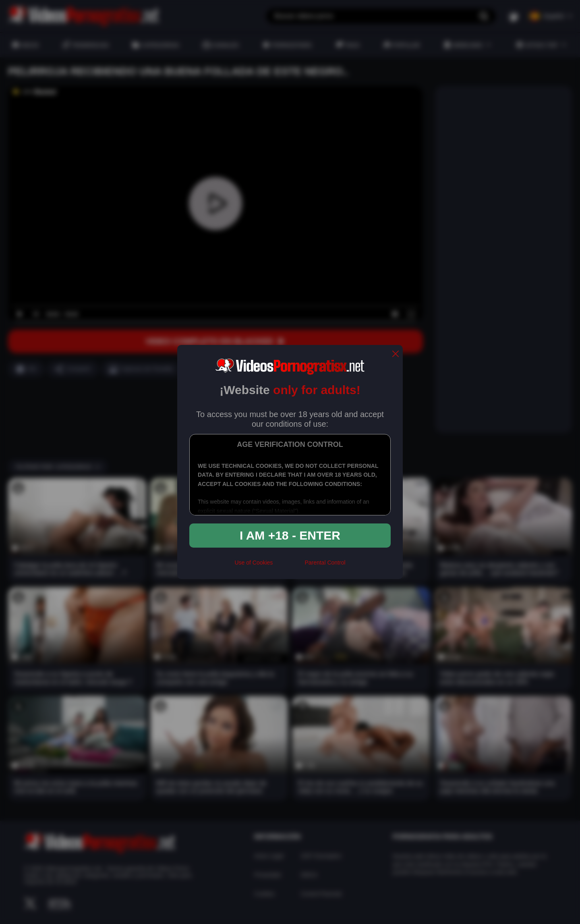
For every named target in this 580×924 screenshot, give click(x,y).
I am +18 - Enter (290, 535)
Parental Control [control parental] (325, 563)
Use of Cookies (254, 563)
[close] (396, 354)
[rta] (289, 566)
